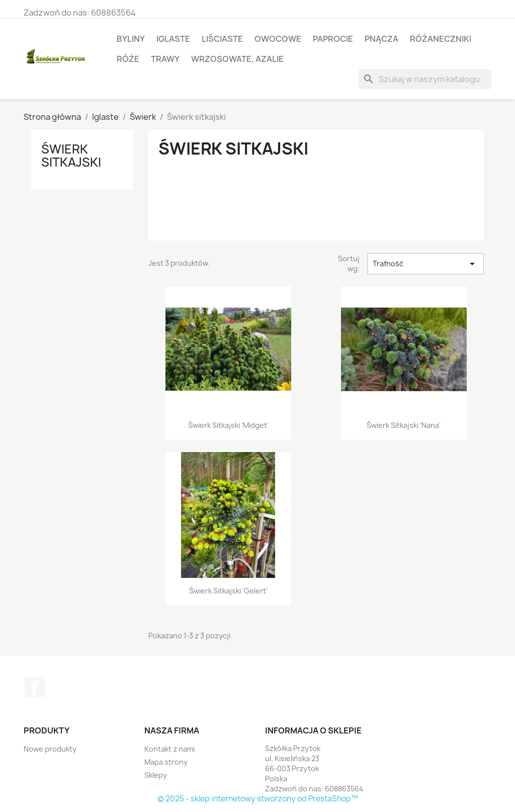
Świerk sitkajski (71, 156)
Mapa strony (166, 762)
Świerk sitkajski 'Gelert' (228, 591)
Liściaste (222, 39)
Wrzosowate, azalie (237, 59)
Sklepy (156, 775)
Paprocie (333, 39)
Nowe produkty (50, 749)
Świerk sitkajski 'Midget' (228, 425)
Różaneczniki (441, 39)
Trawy (165, 59)
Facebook (35, 687)
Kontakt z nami (169, 749)
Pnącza (381, 39)
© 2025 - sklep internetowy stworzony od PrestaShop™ (258, 799)
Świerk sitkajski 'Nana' (404, 425)
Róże (128, 59)
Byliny (131, 39)
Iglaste (173, 39)
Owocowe (278, 39)
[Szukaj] (425, 79)
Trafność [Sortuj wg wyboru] (425, 264)
